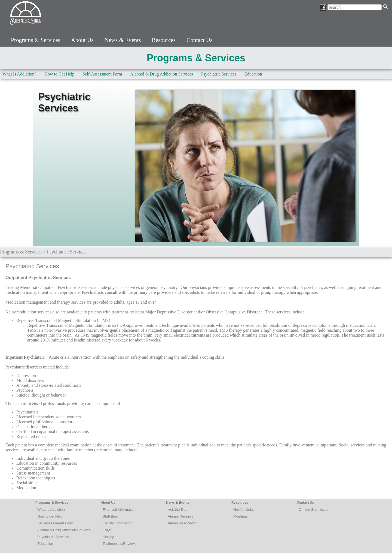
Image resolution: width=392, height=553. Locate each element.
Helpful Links (243, 510)
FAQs (107, 530)
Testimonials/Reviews (120, 544)
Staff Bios (110, 516)
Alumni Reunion (180, 516)
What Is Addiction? (19, 74)
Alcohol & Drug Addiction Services (162, 74)
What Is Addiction (51, 510)
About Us (82, 40)
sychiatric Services (54, 537)
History (108, 537)
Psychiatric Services (219, 74)
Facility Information (117, 523)
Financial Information (119, 510)
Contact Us (199, 40)
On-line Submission (314, 510)
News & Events (123, 40)
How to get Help (50, 516)
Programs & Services (36, 40)
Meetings (241, 516)
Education (253, 74)
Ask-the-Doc (178, 510)
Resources (164, 40)
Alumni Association (183, 523)
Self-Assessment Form (102, 74)
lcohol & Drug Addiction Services (65, 530)
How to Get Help (59, 74)
